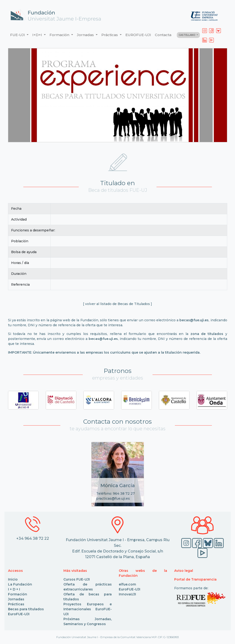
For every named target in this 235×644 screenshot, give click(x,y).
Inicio (13, 579)
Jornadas (16, 599)
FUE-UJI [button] (18, 35)
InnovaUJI (127, 594)
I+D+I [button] (38, 35)
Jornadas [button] (86, 35)
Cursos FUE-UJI (77, 579)
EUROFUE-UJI (138, 35)
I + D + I (14, 589)
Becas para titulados (26, 609)
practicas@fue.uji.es (113, 498)
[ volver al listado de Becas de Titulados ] (117, 304)
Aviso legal (184, 571)
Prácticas (16, 604)
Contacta (163, 35)
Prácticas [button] (110, 35)
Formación (18, 594)
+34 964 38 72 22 (33, 538)
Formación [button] (60, 35)
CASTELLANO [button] (187, 35)
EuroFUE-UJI (19, 614)
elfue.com (127, 584)
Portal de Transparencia (195, 579)
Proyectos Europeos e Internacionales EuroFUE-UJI (88, 609)
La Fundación (20, 584)
